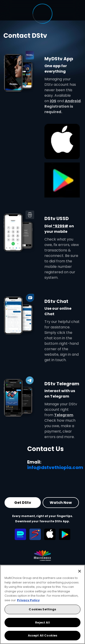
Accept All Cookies (42, 635)
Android (73, 101)
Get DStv (23, 503)
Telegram (64, 415)
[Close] (80, 571)
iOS (53, 101)
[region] (42, 604)
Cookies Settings (42, 609)
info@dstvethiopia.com (55, 467)
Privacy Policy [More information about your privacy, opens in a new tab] (28, 600)
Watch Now (61, 503)
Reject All (42, 622)
